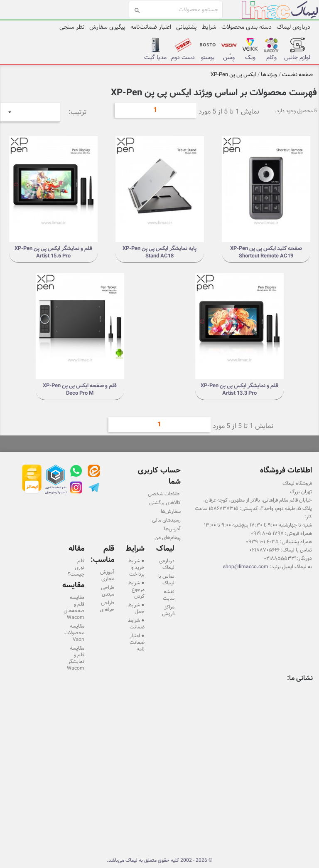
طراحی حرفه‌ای (107, 606)
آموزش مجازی (107, 575)
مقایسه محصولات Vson (74, 633)
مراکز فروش (168, 610)
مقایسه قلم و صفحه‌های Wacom (74, 607)
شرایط (209, 27)
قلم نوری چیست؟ (76, 567)
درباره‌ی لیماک (293, 27)
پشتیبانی (186, 27)
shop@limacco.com (246, 566)
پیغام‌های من (168, 537)
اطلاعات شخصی (164, 494)
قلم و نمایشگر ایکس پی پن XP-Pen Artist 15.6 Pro (53, 252)
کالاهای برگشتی (165, 502)
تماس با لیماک (166, 579)
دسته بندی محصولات (247, 27)
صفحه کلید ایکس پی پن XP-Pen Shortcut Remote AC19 (266, 252)
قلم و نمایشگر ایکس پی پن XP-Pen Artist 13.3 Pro (239, 389)
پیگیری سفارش (107, 27)
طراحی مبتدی (108, 591)
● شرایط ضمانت (136, 623)
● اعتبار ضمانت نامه (137, 642)
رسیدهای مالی (166, 520)
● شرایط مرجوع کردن (136, 589)
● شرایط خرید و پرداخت (136, 567)
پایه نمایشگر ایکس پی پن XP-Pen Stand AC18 (159, 252)
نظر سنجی (72, 27)
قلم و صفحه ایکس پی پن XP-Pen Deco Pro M (80, 389)
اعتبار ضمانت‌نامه (151, 27)
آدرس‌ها (172, 529)
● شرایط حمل (136, 608)
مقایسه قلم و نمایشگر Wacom (76, 658)
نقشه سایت (169, 595)
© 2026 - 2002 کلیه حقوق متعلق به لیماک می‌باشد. (159, 860)
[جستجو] (176, 10)
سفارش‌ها (171, 511)
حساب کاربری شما (159, 476)
